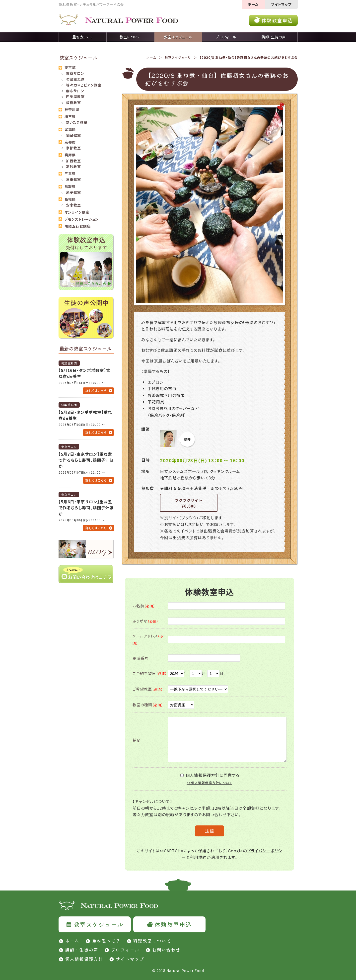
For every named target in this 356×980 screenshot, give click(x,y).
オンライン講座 (77, 212)
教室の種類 (148, 705)
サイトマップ (281, 4)
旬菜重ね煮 (75, 79)
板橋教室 (73, 102)
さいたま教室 (77, 122)
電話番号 (141, 658)
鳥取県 (70, 186)
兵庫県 (70, 155)
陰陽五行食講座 (78, 226)
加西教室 (73, 161)
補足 (137, 740)
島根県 (70, 199)
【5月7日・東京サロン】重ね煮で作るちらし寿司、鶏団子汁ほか (86, 460)
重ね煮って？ (106, 941)
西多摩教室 (75, 96)
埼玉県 (70, 116)
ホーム (253, 4)
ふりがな (145, 621)
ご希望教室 (148, 689)
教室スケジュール (178, 57)
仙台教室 (73, 135)
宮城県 (70, 129)
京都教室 (73, 148)
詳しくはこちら (96, 391)
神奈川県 (72, 109)
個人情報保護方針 (84, 959)
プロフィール (125, 950)
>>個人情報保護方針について (209, 783)
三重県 (70, 174)
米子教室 (73, 192)
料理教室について (152, 941)
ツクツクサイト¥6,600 (189, 503)
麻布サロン (75, 91)
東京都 (70, 68)
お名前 (144, 606)
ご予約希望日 (150, 673)
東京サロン (75, 73)
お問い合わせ (166, 950)
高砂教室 (73, 167)
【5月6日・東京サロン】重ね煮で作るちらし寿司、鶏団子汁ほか (86, 508)
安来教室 (73, 205)
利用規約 (198, 857)
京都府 (70, 142)
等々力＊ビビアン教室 (84, 85)
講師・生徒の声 (82, 950)
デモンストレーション (82, 219)
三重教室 (73, 179)
